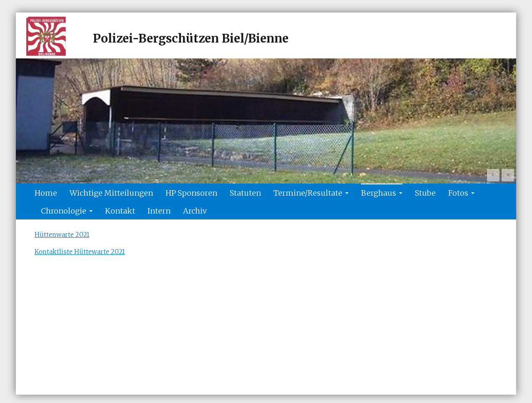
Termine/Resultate (311, 193)
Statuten (245, 193)
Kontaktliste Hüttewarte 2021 (80, 252)
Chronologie (67, 211)
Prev (493, 175)
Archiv (195, 211)
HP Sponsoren (191, 193)
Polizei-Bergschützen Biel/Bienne (191, 38)
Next (508, 175)
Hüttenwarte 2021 (62, 235)
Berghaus (382, 193)
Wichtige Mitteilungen (111, 193)
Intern (159, 211)
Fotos (461, 193)
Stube (425, 193)
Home (46, 193)
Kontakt (120, 211)
